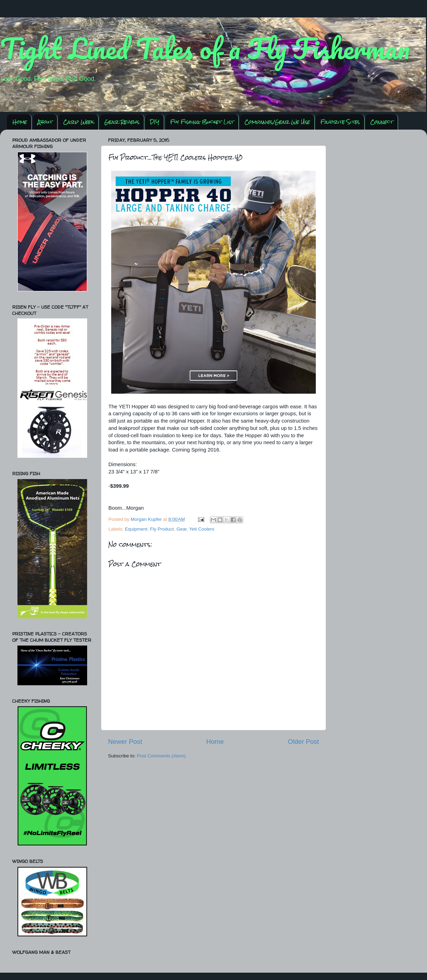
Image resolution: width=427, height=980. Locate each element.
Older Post (303, 742)
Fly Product (162, 529)
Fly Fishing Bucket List (202, 122)
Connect (382, 122)
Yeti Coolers (202, 529)
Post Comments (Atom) (161, 756)
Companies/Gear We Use (277, 122)
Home (20, 122)
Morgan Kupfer (147, 519)
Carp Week (78, 122)
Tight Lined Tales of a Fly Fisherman (205, 48)
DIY (155, 122)
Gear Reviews (122, 122)
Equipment (136, 529)
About (45, 122)
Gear (181, 529)
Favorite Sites (340, 122)
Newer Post (125, 742)
